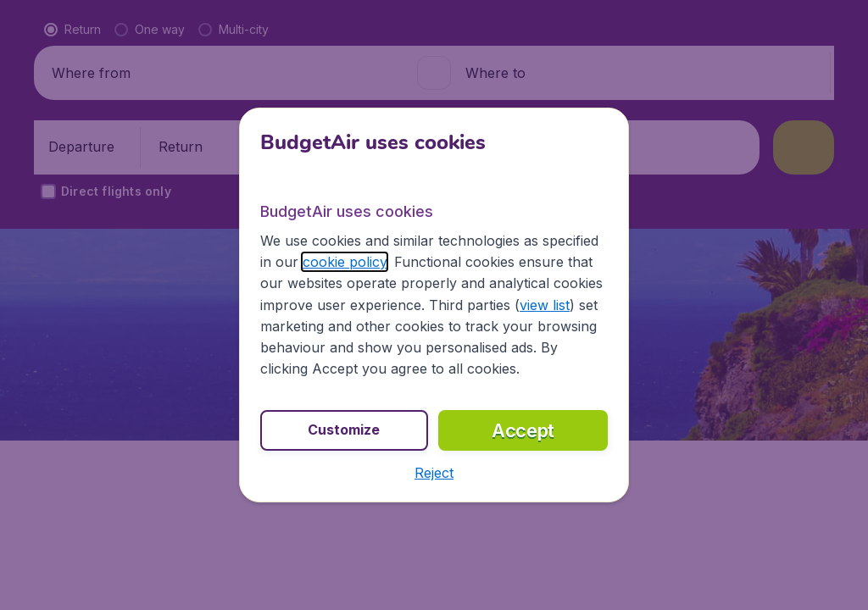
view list (545, 305)
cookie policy (345, 262)
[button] (434, 473)
